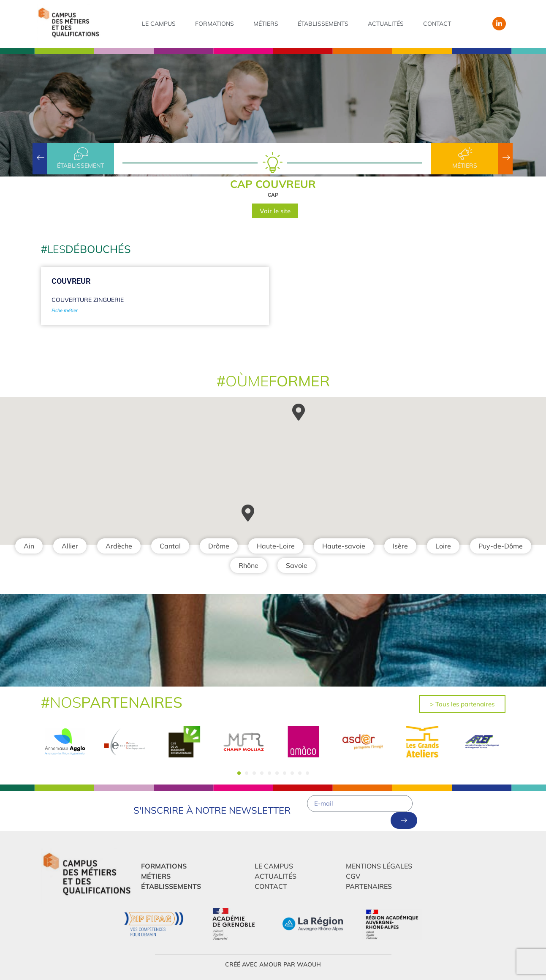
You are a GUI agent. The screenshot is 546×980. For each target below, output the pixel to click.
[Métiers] (465, 154)
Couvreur (71, 281)
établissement (80, 166)
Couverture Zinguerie (88, 300)
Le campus (159, 24)
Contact (437, 24)
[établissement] (80, 154)
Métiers (266, 24)
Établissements (323, 24)
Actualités (386, 24)
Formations (215, 24)
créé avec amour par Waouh (273, 964)
